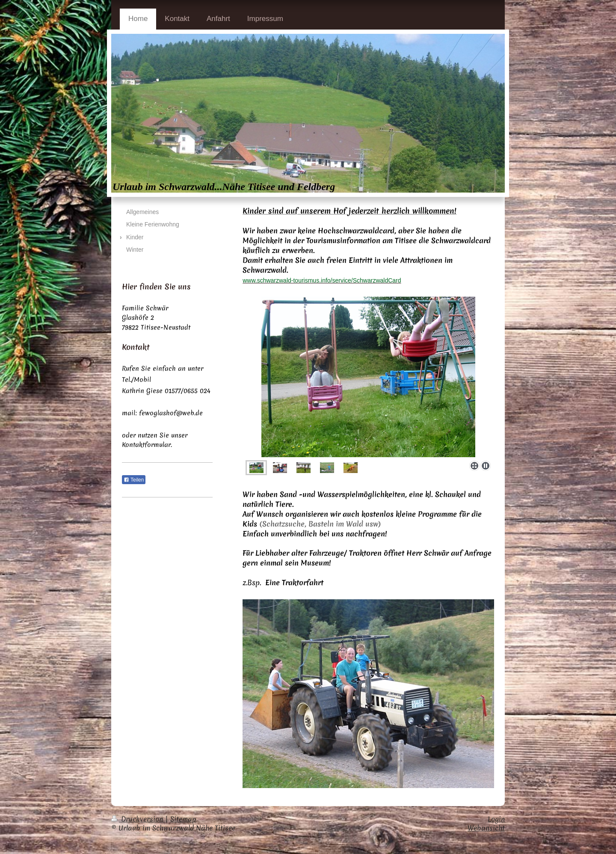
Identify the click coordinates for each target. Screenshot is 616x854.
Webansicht (486, 828)
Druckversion (138, 819)
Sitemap (183, 819)
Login (496, 819)
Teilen (134, 480)
